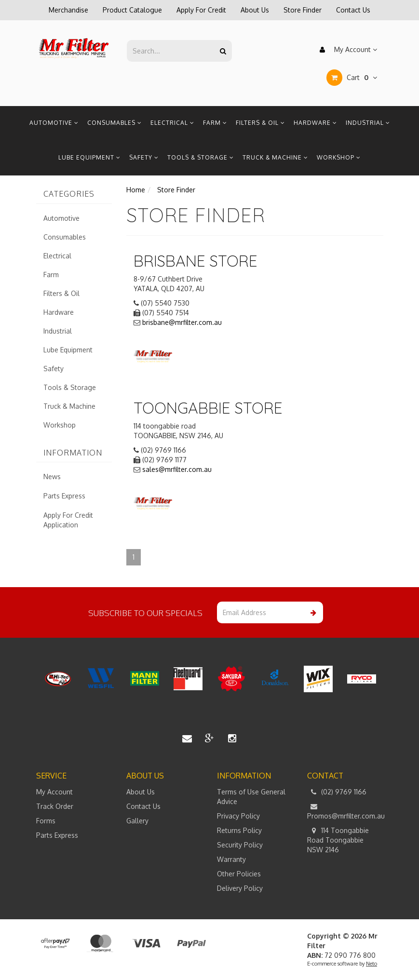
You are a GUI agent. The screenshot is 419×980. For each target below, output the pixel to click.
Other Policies (239, 874)
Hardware (315, 123)
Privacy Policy (238, 816)
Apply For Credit (201, 10)
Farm (215, 123)
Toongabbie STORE (208, 408)
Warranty (231, 859)
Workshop (339, 157)
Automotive (54, 123)
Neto (372, 964)
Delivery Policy (240, 888)
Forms (46, 821)
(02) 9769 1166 (337, 792)
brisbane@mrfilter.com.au (182, 322)
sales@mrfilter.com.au (177, 469)
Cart (352, 78)
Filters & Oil (260, 123)
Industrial (368, 123)
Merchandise (68, 10)
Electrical (172, 123)
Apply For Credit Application (68, 520)
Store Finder (303, 10)
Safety (144, 157)
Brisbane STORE (196, 261)
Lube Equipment (89, 157)
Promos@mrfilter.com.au (345, 811)
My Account (346, 50)
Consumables (115, 123)
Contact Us (353, 10)
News (52, 477)
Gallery (137, 821)
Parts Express (64, 496)
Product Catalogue (132, 10)
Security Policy (240, 845)
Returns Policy (239, 830)
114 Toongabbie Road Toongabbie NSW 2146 (338, 840)
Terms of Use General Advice (251, 797)
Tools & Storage (201, 157)
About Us (255, 10)
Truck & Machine (275, 157)
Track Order (55, 806)
